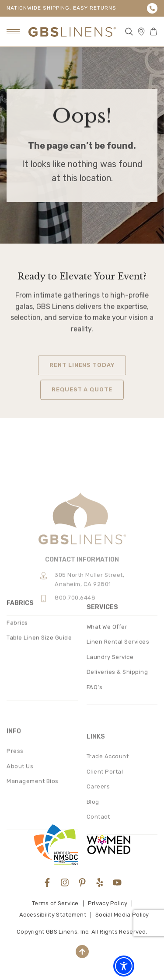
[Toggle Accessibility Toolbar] (124, 966)
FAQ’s (95, 737)
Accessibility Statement (53, 915)
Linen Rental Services (118, 692)
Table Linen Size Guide (39, 682)
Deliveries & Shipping (117, 722)
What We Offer (107, 676)
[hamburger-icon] (13, 32)
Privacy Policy (108, 903)
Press (15, 805)
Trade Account (108, 813)
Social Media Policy (122, 915)
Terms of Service (55, 903)
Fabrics (17, 667)
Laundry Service (110, 706)
